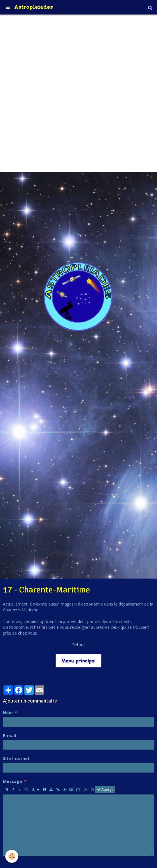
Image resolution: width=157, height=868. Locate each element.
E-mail (9, 735)
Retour (78, 645)
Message (13, 781)
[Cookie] (12, 856)
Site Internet (16, 758)
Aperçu (105, 789)
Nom (8, 713)
